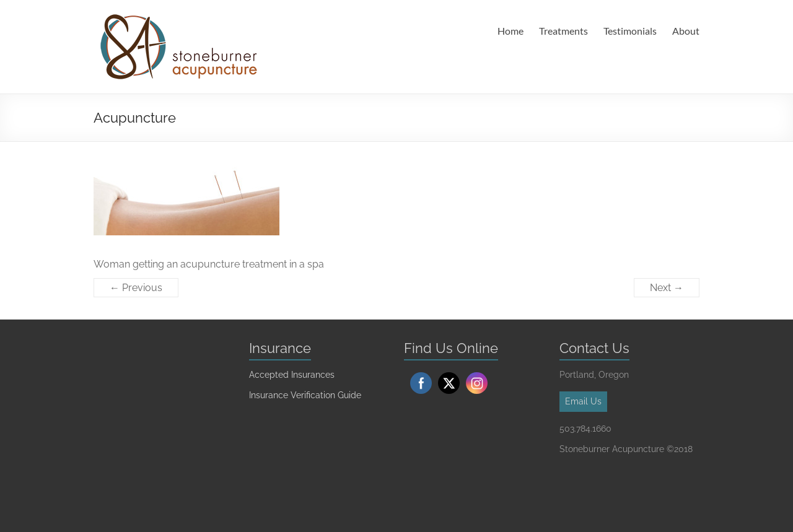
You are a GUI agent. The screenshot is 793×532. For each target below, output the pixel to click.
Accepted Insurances (292, 375)
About (686, 31)
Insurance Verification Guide (305, 395)
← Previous (136, 288)
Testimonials (630, 31)
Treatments (563, 31)
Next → (667, 288)
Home (510, 31)
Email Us (583, 401)
